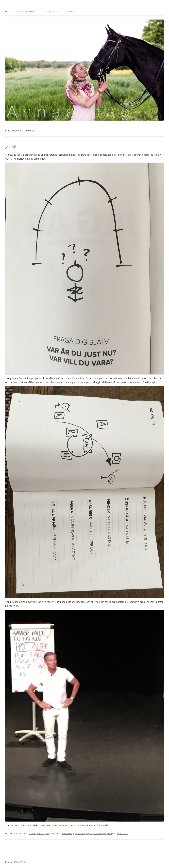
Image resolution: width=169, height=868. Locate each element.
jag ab (89, 833)
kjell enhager (100, 833)
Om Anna (71, 12)
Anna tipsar (43, 833)
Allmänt (32, 833)
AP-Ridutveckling (26, 12)
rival (110, 833)
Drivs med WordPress (16, 862)
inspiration (80, 833)
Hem (7, 12)
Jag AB (11, 147)
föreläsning (68, 833)
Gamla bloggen (50, 12)
